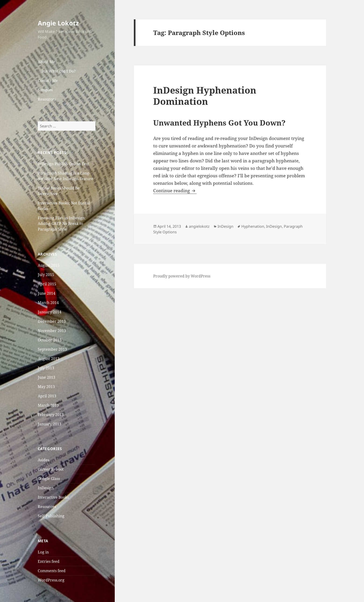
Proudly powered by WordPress (182, 276)
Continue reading (175, 191)
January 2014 (50, 312)
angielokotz (199, 226)
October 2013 (50, 340)
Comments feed (52, 571)
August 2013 (49, 359)
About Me (46, 62)
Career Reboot (51, 469)
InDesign (46, 488)
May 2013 (46, 387)
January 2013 (50, 424)
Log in (43, 552)
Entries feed (49, 561)
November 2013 (52, 331)
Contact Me (48, 80)
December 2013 (52, 321)
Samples (45, 90)
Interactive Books (53, 497)
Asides (43, 460)
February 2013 (51, 415)
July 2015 (46, 275)
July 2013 (46, 368)
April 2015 (47, 284)
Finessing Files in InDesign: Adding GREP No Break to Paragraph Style (62, 224)
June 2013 (47, 377)
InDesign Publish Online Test (63, 164)
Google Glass (49, 479)
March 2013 (48, 405)
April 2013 (47, 396)
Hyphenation (253, 226)
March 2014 (48, 303)
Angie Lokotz (58, 23)
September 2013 (52, 349)
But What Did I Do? (59, 71)
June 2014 (47, 293)
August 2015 (49, 265)
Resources (47, 99)
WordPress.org (51, 580)
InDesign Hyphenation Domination (205, 96)
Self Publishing (51, 516)
